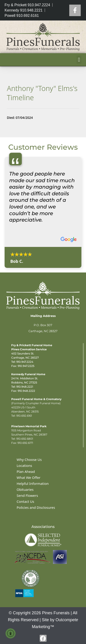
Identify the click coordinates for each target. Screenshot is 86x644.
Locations (24, 465)
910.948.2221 (25, 387)
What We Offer (29, 477)
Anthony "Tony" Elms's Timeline (42, 93)
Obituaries (25, 489)
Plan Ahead (26, 471)
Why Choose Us (29, 460)
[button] (79, 60)
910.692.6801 (25, 439)
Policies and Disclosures (36, 507)
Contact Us (25, 501)
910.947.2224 (25, 362)
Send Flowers (27, 495)
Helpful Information (33, 483)
